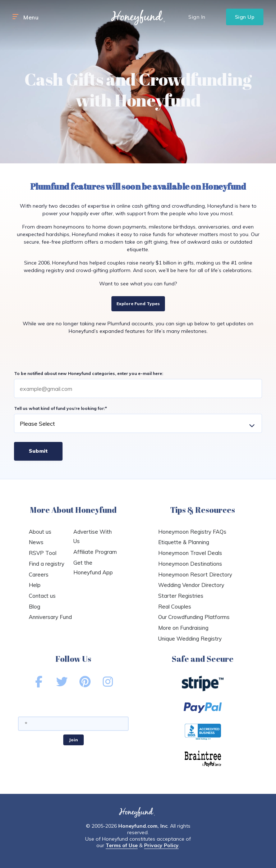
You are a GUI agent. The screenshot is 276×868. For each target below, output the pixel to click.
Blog (34, 607)
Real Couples (175, 607)
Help (35, 585)
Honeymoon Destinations (190, 564)
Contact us (42, 596)
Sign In (197, 17)
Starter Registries (181, 596)
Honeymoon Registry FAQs (192, 532)
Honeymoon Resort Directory (195, 575)
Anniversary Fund (50, 617)
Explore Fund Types (138, 304)
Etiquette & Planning (184, 542)
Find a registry (47, 564)
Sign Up (245, 17)
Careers (39, 575)
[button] (15, 17)
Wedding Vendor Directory (191, 585)
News (36, 542)
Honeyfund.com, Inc (143, 826)
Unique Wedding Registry (190, 639)
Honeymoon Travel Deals (190, 553)
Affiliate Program (95, 552)
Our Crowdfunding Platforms (194, 617)
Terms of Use (122, 845)
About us (40, 532)
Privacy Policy (161, 845)
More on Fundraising (183, 628)
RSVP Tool (43, 553)
